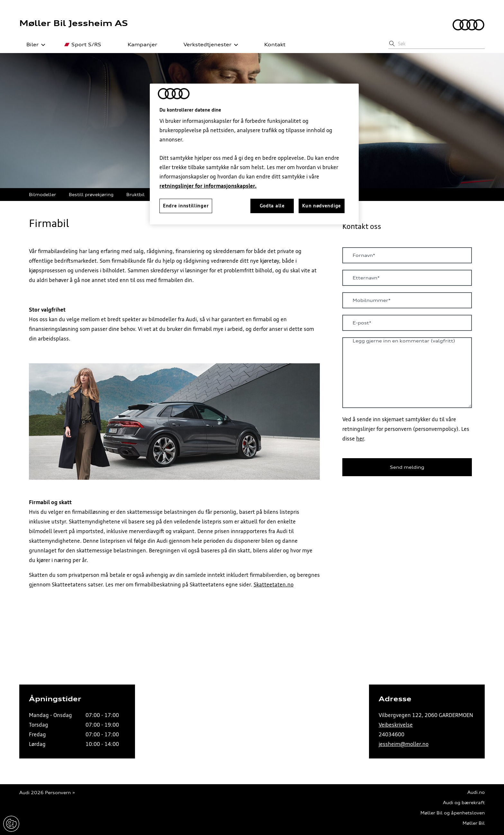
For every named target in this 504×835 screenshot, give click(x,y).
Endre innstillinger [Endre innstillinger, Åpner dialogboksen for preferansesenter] (186, 206)
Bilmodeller (42, 194)
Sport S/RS (83, 45)
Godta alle (272, 206)
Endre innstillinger (11, 824)
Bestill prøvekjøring (91, 194)
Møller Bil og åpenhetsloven (453, 813)
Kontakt (271, 45)
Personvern (58, 793)
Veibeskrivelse (396, 725)
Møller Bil (474, 823)
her (360, 439)
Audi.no (476, 792)
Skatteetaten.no (274, 585)
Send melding (407, 467)
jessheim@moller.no (404, 744)
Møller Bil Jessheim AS (74, 23)
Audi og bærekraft (464, 803)
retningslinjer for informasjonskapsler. (208, 186)
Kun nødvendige (322, 206)
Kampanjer (139, 45)
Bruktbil (135, 194)
